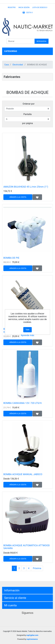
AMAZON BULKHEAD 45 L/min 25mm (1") (26, 187)
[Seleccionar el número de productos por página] (27, 119)
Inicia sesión (24, 7)
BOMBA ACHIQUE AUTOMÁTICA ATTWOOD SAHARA (27, 547)
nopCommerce (32, 639)
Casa (7, 65)
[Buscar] (21, 41)
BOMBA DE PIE (11, 258)
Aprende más (27, 335)
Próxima (37, 568)
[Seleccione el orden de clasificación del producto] (27, 109)
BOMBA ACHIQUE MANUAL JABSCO (23, 474)
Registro (12, 7)
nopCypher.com (32, 635)
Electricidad (18, 65)
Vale (27, 330)
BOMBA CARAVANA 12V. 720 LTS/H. (23, 403)
